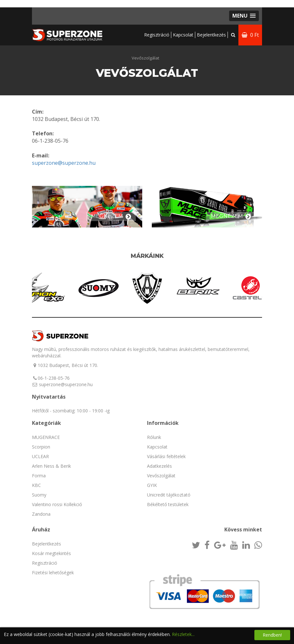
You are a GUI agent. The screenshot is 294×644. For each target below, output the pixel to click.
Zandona (41, 514)
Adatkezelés (159, 466)
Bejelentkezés (46, 544)
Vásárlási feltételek (166, 456)
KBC (36, 485)
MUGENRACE (46, 437)
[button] (244, 16)
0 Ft (250, 35)
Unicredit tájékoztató (169, 495)
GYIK (152, 485)
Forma (39, 476)
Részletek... (183, 634)
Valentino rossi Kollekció (57, 504)
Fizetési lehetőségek (53, 572)
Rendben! (272, 635)
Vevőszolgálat (145, 58)
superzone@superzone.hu (64, 163)
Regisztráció (157, 35)
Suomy (39, 495)
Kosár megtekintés (51, 553)
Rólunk (154, 437)
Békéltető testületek (168, 504)
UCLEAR (40, 456)
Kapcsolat (183, 35)
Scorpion (41, 447)
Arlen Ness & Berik (51, 466)
